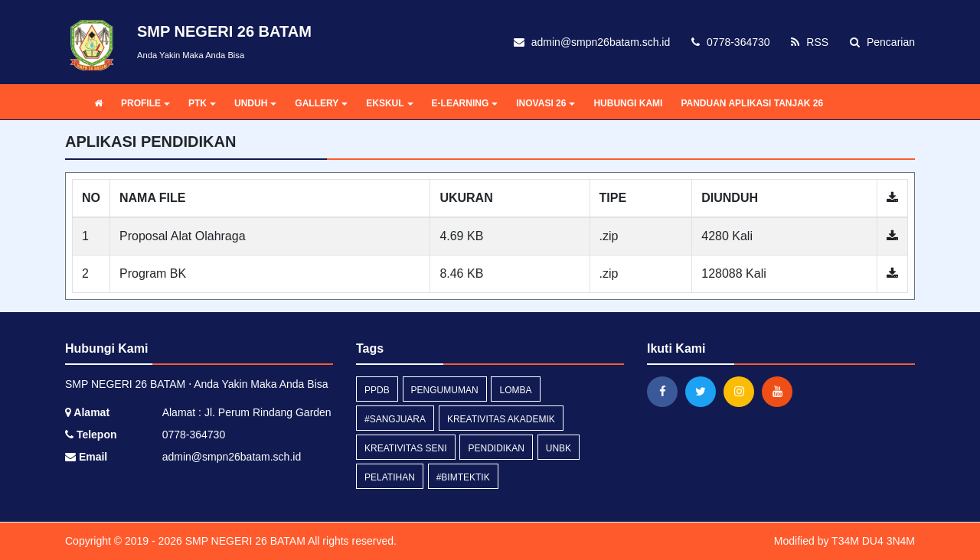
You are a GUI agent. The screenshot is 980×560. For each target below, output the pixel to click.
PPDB (377, 390)
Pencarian (882, 42)
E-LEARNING (465, 103)
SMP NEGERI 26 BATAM (244, 541)
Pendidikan (496, 448)
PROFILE (145, 103)
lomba (515, 390)
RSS (810, 42)
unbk (559, 448)
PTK (202, 103)
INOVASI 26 (546, 103)
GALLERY (321, 103)
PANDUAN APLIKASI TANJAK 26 (752, 103)
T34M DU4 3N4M (873, 541)
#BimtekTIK (463, 477)
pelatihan (390, 477)
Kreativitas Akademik (501, 419)
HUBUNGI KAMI (628, 103)
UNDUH (255, 103)
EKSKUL (389, 103)
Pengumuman (445, 390)
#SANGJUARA (395, 419)
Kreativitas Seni (406, 448)
